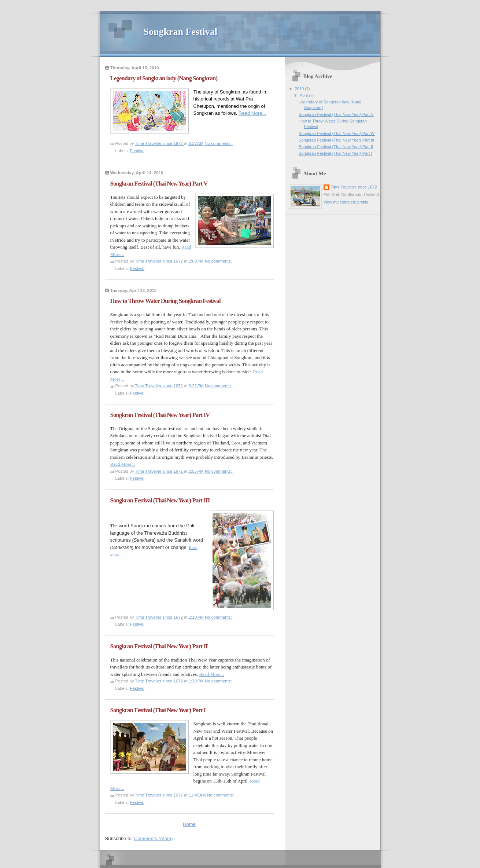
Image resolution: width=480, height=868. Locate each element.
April (304, 95)
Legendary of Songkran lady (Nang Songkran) (164, 78)
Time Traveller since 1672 (354, 187)
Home (189, 824)
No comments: (219, 143)
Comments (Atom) (153, 838)
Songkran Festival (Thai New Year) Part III (160, 500)
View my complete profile (346, 202)
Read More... (252, 113)
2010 (300, 89)
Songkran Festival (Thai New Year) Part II (159, 646)
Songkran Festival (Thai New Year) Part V (159, 184)
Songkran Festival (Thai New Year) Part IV (160, 415)
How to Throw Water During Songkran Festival (165, 301)
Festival (137, 151)
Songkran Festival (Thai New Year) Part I (158, 710)
